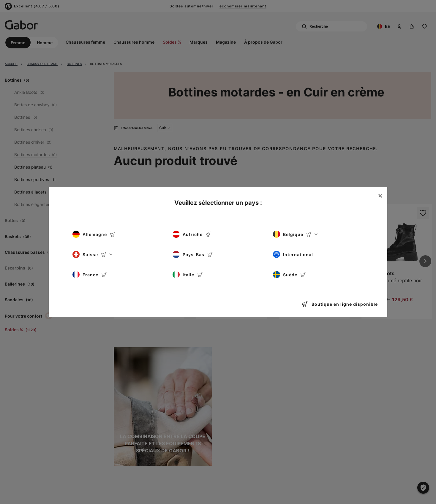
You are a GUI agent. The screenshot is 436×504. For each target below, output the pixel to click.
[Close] (380, 196)
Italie (188, 275)
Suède (289, 275)
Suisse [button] (92, 254)
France (90, 275)
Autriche (192, 234)
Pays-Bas (193, 254)
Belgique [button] (295, 234)
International (293, 254)
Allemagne (94, 234)
